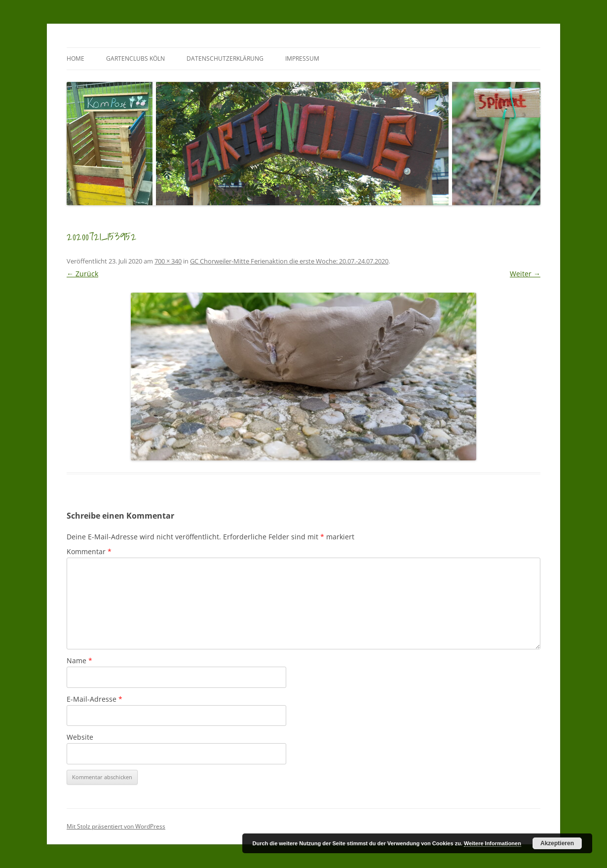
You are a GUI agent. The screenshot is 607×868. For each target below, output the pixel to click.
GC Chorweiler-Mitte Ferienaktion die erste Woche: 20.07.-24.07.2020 (289, 261)
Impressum (302, 58)
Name (79, 660)
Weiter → (525, 274)
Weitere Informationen (493, 843)
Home (76, 58)
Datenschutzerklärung (225, 58)
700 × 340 (168, 261)
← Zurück (82, 274)
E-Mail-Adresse (95, 699)
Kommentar (89, 551)
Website (80, 737)
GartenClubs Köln (135, 58)
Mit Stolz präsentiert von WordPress (116, 826)
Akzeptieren (557, 843)
